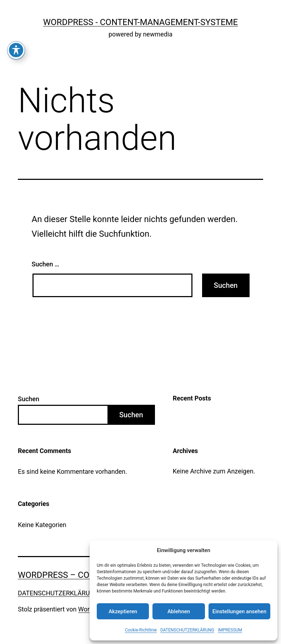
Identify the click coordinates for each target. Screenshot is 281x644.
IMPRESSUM (230, 630)
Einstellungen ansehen (239, 611)
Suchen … (46, 264)
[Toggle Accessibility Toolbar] (16, 17)
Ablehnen (179, 611)
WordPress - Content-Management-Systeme (140, 22)
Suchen (29, 399)
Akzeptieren (123, 611)
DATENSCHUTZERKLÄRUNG (187, 630)
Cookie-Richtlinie (141, 630)
